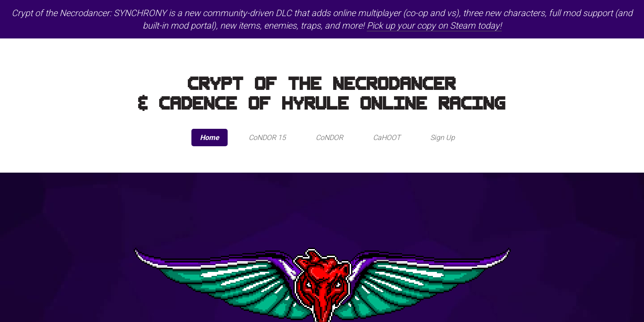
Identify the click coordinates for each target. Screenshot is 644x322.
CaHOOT (387, 138)
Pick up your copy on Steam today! (434, 25)
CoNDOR (329, 138)
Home (210, 138)
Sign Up (443, 138)
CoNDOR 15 (267, 138)
